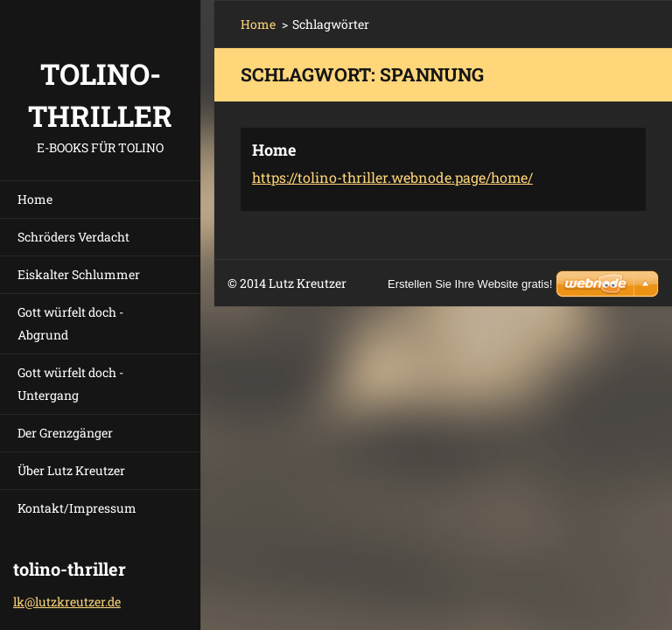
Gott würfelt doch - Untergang (70, 384)
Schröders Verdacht (73, 237)
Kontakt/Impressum (77, 508)
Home (35, 199)
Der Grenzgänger (65, 433)
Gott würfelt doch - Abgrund (70, 323)
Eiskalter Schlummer (79, 274)
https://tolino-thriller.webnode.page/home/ (392, 177)
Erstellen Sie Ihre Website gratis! (470, 284)
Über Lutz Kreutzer (71, 470)
